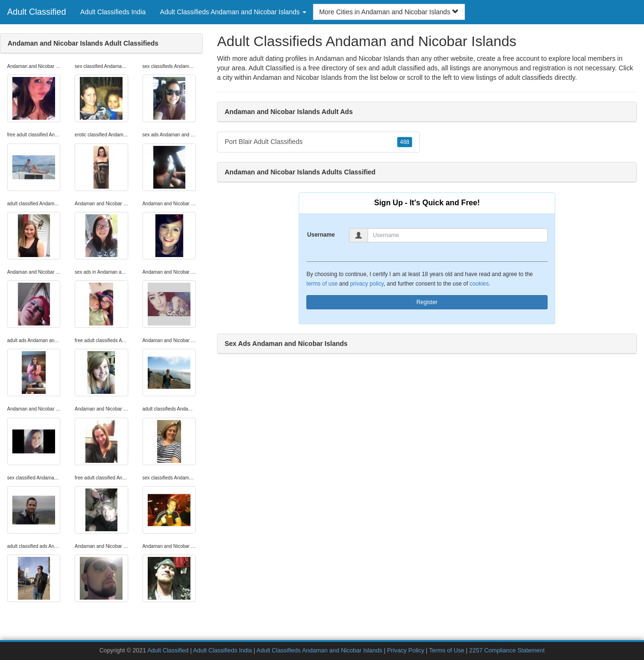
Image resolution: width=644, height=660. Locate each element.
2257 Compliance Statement (507, 650)
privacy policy (367, 284)
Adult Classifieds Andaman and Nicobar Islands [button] (233, 12)
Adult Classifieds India (113, 12)
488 (405, 142)
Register (427, 302)
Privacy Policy (406, 650)
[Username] (458, 235)
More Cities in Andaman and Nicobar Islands (389, 12)
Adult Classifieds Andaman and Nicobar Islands (319, 650)
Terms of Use (446, 650)
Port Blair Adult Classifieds (318, 142)
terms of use (322, 284)
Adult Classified (37, 12)
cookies (479, 284)
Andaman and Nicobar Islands (297, 77)
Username (321, 235)
